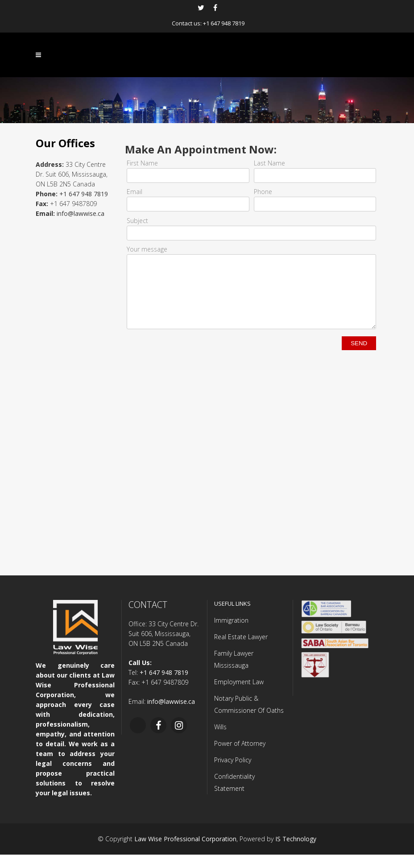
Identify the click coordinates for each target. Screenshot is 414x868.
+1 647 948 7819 (224, 23)
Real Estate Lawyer (241, 650)
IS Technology (296, 852)
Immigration (231, 634)
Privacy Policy (233, 773)
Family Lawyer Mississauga (234, 673)
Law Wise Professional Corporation (185, 852)
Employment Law (239, 695)
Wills (220, 740)
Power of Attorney (240, 757)
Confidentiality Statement (234, 796)
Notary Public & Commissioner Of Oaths (249, 718)
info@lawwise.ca (81, 213)
